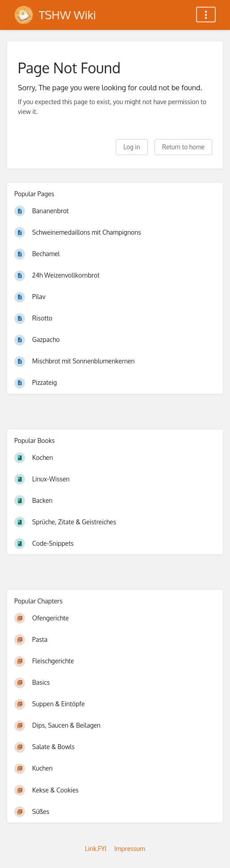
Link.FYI (96, 849)
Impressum (130, 849)
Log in (132, 147)
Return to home (183, 147)
